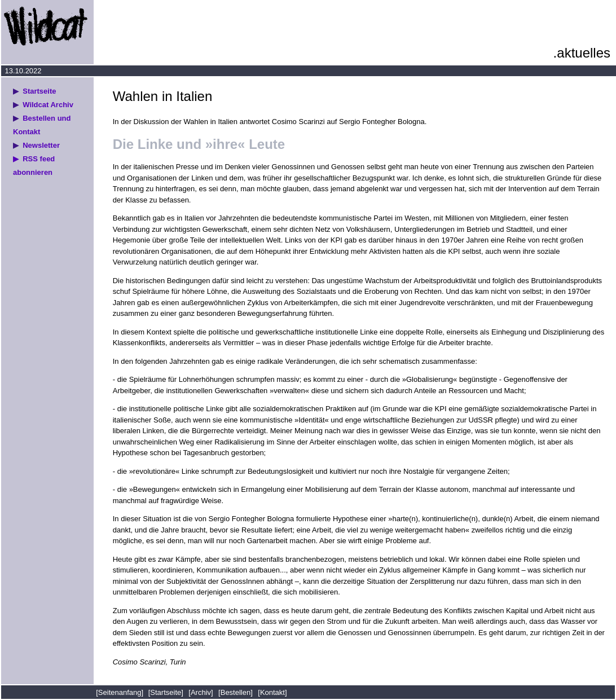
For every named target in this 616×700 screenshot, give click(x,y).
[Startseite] (166, 692)
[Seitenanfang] (120, 692)
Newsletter (41, 145)
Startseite (39, 91)
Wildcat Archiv (48, 105)
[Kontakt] (272, 692)
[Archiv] (201, 692)
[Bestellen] (236, 692)
